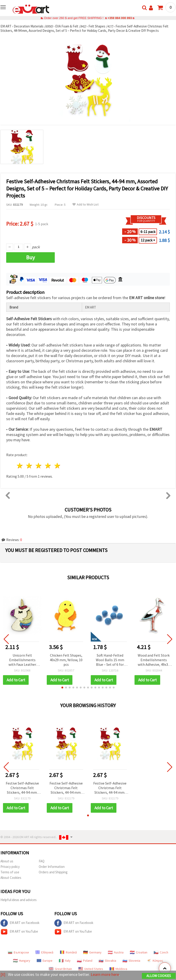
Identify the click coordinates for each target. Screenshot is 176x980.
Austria (116, 952)
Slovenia (131, 961)
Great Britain (60, 969)
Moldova (118, 969)
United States (91, 969)
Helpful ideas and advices (19, 900)
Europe (45, 961)
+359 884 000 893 (120, 18)
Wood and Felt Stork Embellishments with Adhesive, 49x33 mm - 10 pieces (154, 660)
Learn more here (105, 974)
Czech (161, 952)
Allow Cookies (159, 976)
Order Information (52, 867)
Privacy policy (10, 867)
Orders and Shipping (53, 872)
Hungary (22, 961)
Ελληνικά (44, 952)
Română (68, 952)
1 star (20, 466)
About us (7, 861)
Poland (85, 961)
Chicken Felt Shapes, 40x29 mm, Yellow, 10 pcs (66, 660)
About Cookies (11, 878)
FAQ (42, 861)
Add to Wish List (85, 204)
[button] (62, 688)
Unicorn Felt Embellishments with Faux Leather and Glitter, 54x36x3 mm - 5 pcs (22, 660)
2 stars (29, 466)
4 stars (48, 466)
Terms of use (10, 872)
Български (18, 952)
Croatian (139, 952)
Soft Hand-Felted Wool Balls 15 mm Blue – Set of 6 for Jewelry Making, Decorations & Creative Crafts (110, 660)
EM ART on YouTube (19, 932)
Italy (65, 961)
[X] (3, 974)
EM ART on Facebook (20, 923)
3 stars (39, 466)
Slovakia (107, 961)
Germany (92, 952)
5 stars (57, 466)
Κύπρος (155, 961)
